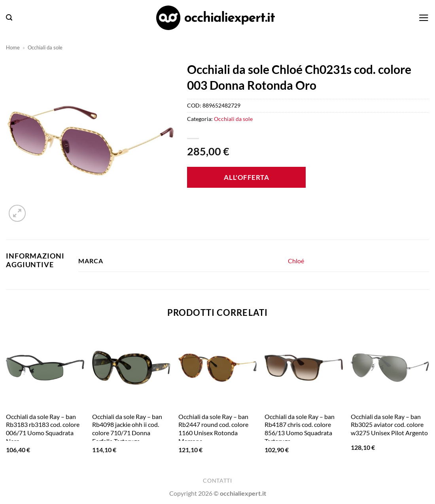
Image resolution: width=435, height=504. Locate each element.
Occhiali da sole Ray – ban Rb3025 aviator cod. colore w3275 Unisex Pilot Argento (389, 425)
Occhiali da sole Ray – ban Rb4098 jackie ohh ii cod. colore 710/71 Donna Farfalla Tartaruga (127, 429)
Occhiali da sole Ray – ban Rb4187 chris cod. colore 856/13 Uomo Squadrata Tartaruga (300, 429)
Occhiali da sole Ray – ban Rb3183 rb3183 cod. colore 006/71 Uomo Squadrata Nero (43, 429)
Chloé (296, 261)
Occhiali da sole (45, 47)
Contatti (217, 481)
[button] (9, 18)
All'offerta (246, 177)
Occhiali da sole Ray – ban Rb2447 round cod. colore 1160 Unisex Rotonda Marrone (213, 429)
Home (13, 47)
